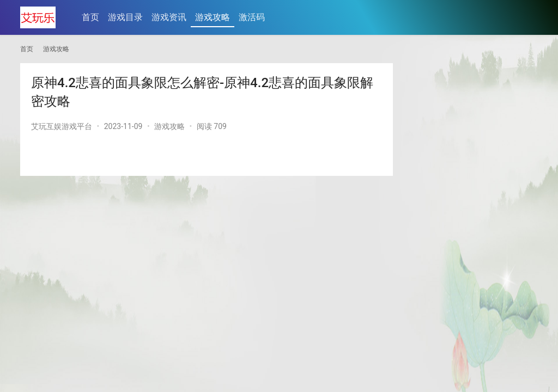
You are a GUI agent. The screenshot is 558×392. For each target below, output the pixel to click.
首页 (90, 17)
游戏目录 (125, 17)
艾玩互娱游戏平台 (62, 126)
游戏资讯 (169, 17)
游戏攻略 (213, 17)
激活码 (252, 17)
